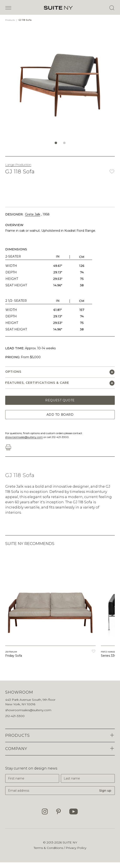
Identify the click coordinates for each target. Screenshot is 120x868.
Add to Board (60, 415)
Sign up (105, 791)
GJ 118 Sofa (25, 20)
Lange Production (18, 165)
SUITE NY (70, 842)
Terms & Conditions (49, 848)
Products (10, 20)
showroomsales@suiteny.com (24, 437)
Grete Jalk (33, 214)
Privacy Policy (76, 848)
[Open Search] (112, 8)
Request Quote (60, 400)
